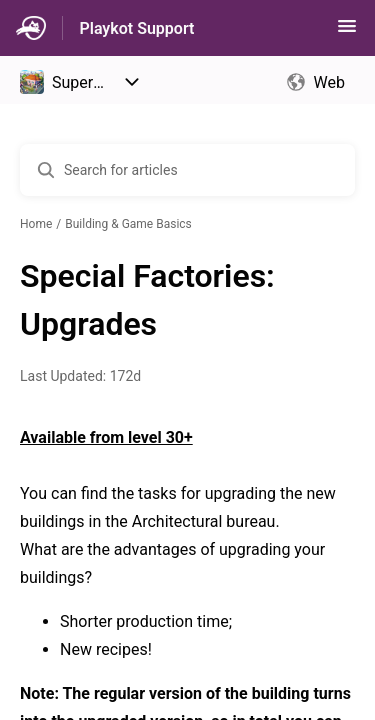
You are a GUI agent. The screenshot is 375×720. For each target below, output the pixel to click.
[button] (347, 32)
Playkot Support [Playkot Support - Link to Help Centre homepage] (136, 28)
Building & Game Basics (128, 224)
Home (36, 224)
